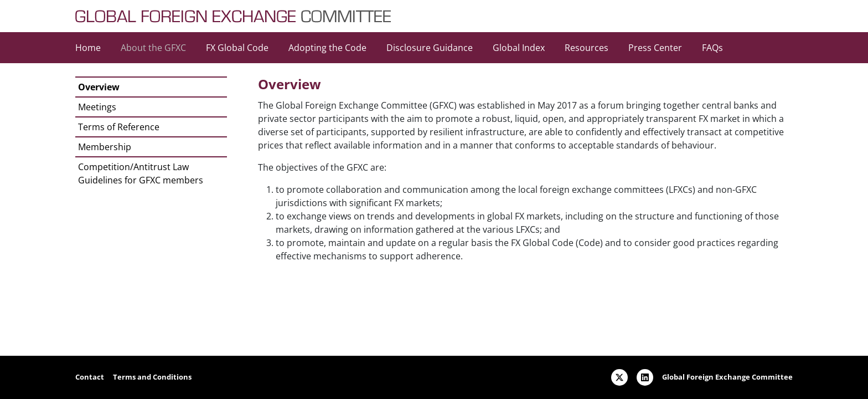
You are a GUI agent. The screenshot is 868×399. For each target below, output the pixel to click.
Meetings (97, 107)
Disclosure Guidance (430, 48)
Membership (105, 147)
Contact (90, 377)
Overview (99, 87)
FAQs (712, 48)
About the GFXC (153, 48)
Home (88, 48)
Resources (587, 48)
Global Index (519, 48)
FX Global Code (237, 48)
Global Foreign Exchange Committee (727, 377)
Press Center (655, 48)
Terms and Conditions (152, 377)
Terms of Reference (119, 127)
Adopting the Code (327, 48)
